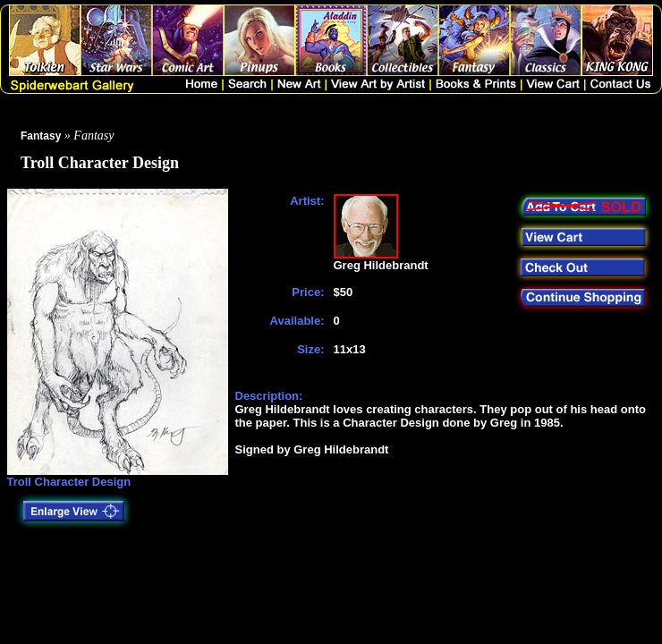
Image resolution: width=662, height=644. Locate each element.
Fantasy (41, 136)
